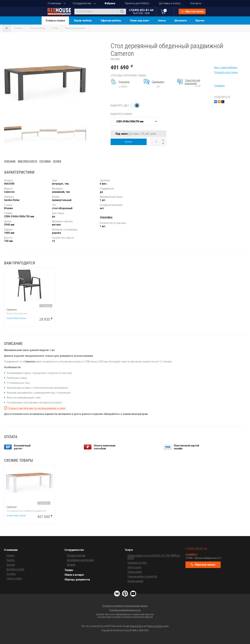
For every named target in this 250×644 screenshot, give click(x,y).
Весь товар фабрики (226, 67)
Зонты (162, 20)
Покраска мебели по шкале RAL (142, 576)
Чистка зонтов (134, 567)
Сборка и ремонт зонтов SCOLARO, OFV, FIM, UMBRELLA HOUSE (154, 557)
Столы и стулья (55, 20)
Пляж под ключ (140, 20)
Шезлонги (181, 20)
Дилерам (71, 565)
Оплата (57, 161)
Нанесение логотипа (137, 563)
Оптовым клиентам (76, 555)
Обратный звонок (193, 11)
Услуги (129, 550)
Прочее (200, 20)
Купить (129, 142)
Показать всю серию (226, 72)
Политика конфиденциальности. (125, 610)
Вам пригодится (27, 161)
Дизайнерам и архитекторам (80, 560)
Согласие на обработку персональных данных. (125, 606)
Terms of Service (155, 626)
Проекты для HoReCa (137, 3)
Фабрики (110, 3)
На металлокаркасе (75, 28)
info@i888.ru (191, 554)
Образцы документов (77, 580)
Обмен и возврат (74, 575)
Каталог (19, 28)
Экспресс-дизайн (135, 581)
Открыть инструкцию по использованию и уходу (37, 408)
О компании (54, 3)
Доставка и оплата (170, 3)
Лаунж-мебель (83, 20)
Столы (55, 28)
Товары (69, 570)
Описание (10, 161)
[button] (83, 45)
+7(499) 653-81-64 (141, 11)
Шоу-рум (11, 565)
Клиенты (11, 555)
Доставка (45, 161)
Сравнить (219, 85)
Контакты (196, 3)
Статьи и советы (14, 578)
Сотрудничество (82, 3)
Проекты (11, 560)
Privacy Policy (137, 626)
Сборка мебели (135, 572)
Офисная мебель (111, 20)
